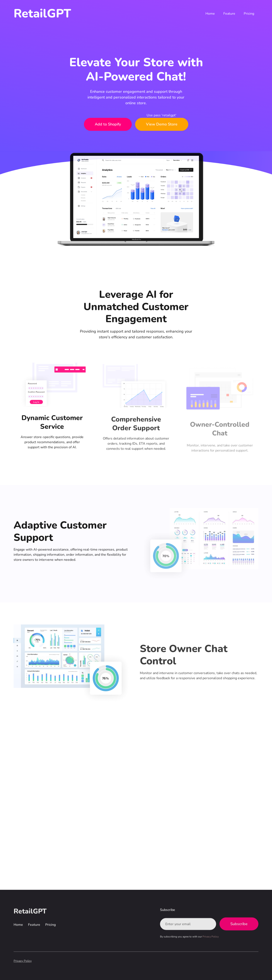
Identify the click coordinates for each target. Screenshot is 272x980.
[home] (42, 13)
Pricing (249, 14)
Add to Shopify (108, 124)
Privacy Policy (23, 961)
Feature (229, 14)
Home (210, 14)
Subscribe (239, 924)
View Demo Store (162, 124)
